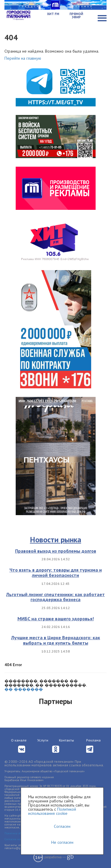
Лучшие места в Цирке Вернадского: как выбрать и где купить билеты (56, 640)
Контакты (66, 740)
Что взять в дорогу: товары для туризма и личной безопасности (56, 572)
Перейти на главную (23, 58)
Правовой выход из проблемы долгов (56, 551)
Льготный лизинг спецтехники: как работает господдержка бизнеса (55, 597)
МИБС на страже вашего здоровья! (56, 619)
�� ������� (24, 689)
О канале (19, 740)
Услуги (43, 740)
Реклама (93, 740)
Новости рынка (55, 540)
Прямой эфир (76, 16)
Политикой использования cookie (52, 811)
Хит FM (53, 14)
